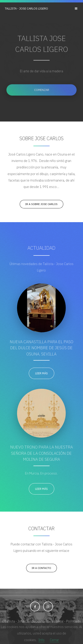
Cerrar (54, 640)
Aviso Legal (55, 621)
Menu (76, 9)
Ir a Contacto (41, 568)
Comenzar (42, 90)
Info (41, 640)
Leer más (41, 373)
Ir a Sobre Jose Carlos (41, 204)
